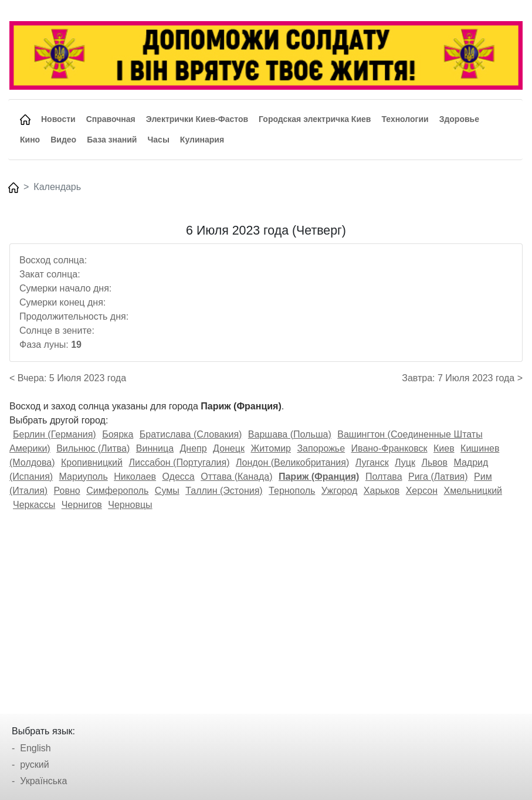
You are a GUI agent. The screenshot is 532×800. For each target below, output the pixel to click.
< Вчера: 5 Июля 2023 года (68, 378)
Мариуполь (84, 477)
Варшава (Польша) (290, 434)
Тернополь (292, 491)
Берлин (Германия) (55, 434)
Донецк (229, 448)
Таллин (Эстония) (224, 491)
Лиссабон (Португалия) (179, 462)
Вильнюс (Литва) (93, 448)
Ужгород (340, 491)
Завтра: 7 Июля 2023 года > (462, 378)
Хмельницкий (473, 491)
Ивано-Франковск (389, 448)
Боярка (118, 434)
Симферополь (117, 491)
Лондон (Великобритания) (292, 462)
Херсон (422, 491)
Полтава (384, 477)
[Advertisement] (266, 608)
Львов (434, 462)
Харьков (382, 491)
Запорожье (321, 448)
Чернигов (82, 505)
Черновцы (130, 505)
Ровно (67, 491)
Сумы (167, 491)
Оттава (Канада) (236, 477)
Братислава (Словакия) (191, 434)
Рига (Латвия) (438, 477)
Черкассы (34, 505)
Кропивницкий (92, 462)
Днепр (194, 448)
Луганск (372, 462)
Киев (444, 448)
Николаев (135, 477)
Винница (155, 448)
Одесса (179, 477)
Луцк (405, 462)
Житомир (271, 448)
